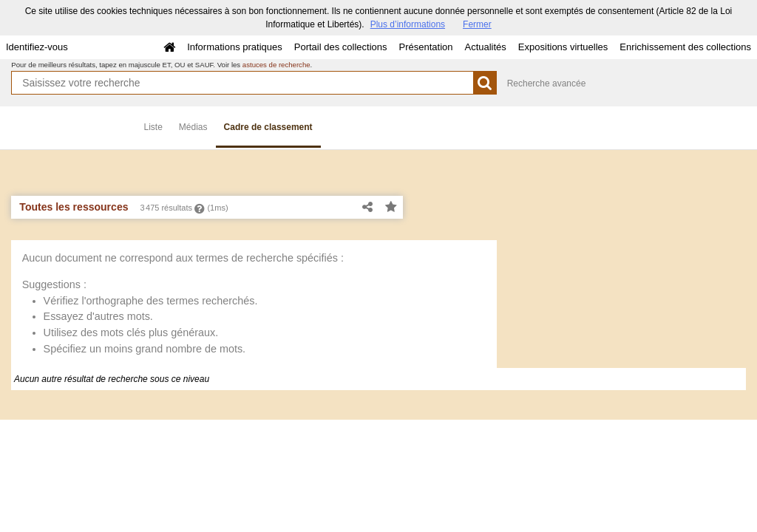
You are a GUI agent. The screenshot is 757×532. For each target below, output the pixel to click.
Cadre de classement (268, 127)
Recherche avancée (547, 83)
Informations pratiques (235, 47)
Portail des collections (341, 47)
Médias (193, 127)
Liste (153, 127)
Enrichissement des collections (685, 47)
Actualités (485, 47)
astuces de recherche (276, 65)
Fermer (477, 24)
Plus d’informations (408, 24)
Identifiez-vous (37, 47)
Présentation (425, 47)
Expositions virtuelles (563, 47)
